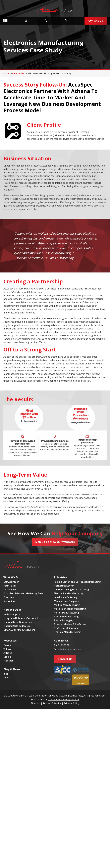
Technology (10, 590)
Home (6, 73)
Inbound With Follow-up (17, 626)
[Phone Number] (46, 21)
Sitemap (36, 703)
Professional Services (66, 628)
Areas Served (11, 601)
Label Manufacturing (66, 597)
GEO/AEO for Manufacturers (19, 630)
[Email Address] (26, 21)
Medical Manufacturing (67, 605)
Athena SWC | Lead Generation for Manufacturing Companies (47, 696)
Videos (7, 649)
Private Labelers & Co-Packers (71, 624)
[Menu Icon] (5, 21)
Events (7, 645)
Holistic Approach (13, 614)
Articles (8, 653)
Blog (6, 674)
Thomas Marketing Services (64, 699)
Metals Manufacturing (66, 613)
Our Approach (11, 582)
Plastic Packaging (64, 620)
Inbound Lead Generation (18, 622)
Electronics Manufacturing (69, 593)
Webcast (8, 661)
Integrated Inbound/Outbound (21, 618)
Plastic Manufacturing (66, 617)
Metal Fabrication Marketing (70, 609)
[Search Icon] (66, 21)
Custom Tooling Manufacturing (71, 590)
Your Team (10, 586)
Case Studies (18, 73)
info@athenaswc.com (70, 649)
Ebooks (7, 657)
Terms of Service (52, 703)
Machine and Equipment (67, 601)
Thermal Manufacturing (67, 632)
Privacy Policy (71, 703)
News (7, 678)
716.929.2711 (65, 645)
